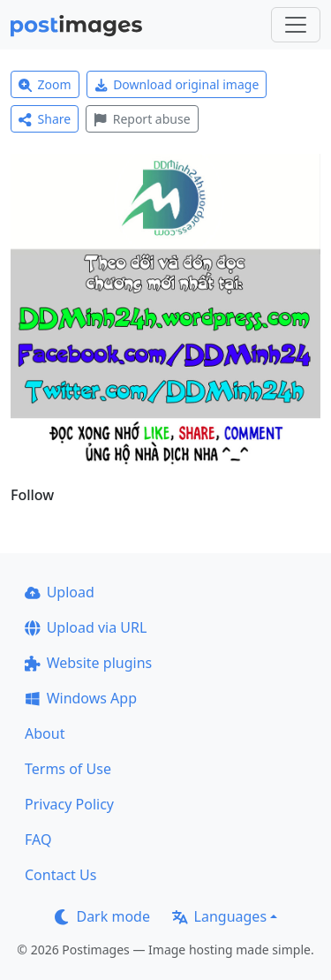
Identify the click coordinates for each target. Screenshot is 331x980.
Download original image (177, 84)
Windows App (81, 698)
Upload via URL (86, 627)
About (45, 733)
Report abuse (142, 119)
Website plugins (88, 663)
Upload (60, 592)
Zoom (45, 84)
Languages (219, 916)
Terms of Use (68, 769)
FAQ (38, 839)
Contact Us (60, 875)
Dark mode (102, 916)
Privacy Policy (69, 804)
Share (45, 119)
